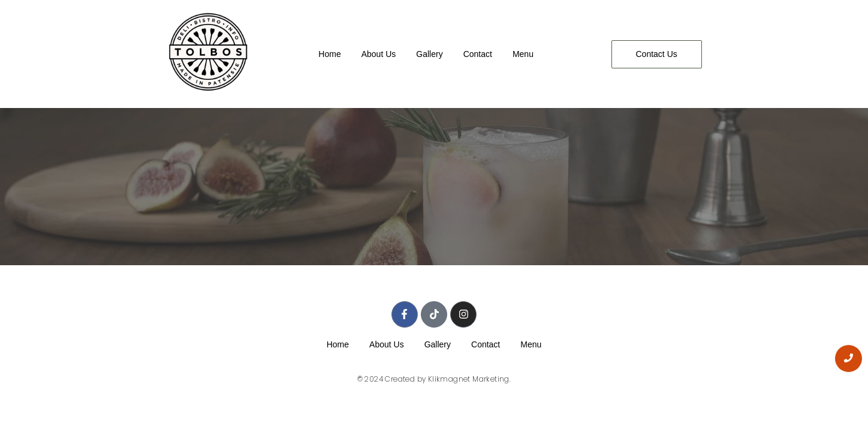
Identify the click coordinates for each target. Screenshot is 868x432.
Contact (478, 54)
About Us (379, 54)
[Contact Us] (657, 54)
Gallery (429, 54)
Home (329, 54)
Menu (523, 54)
